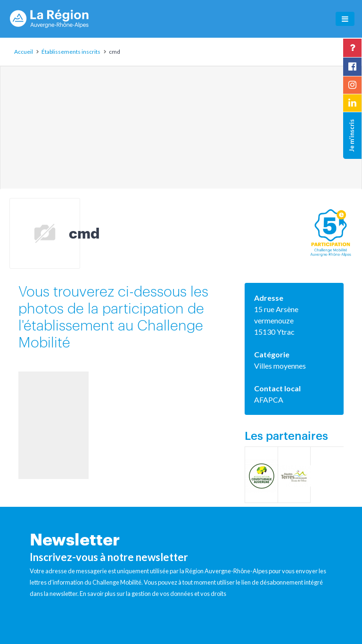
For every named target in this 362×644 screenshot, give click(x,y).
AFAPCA (269, 400)
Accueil (24, 52)
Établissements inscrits (71, 52)
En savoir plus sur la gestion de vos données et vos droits (153, 594)
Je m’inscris (352, 136)
